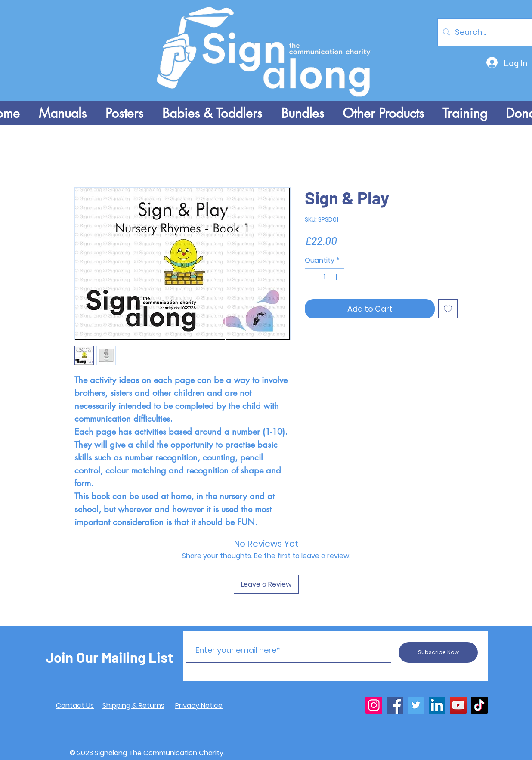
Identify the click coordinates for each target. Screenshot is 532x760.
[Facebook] (395, 705)
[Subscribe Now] (438, 652)
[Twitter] (416, 705)
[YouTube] (458, 705)
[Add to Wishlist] (448, 309)
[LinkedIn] (437, 705)
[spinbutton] (325, 277)
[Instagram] (374, 705)
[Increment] (337, 277)
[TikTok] (479, 705)
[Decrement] (312, 277)
